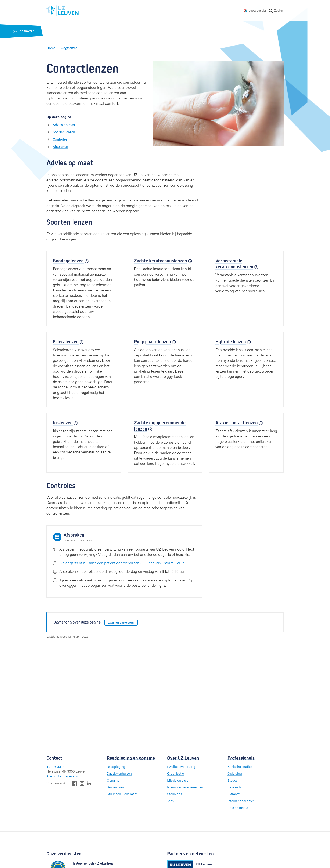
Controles (60, 139)
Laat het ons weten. (121, 622)
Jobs (170, 801)
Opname (113, 780)
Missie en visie (178, 780)
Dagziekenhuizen (119, 773)
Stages (232, 780)
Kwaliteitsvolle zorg (181, 767)
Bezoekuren (115, 787)
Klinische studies (240, 767)
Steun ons (175, 794)
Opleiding (235, 773)
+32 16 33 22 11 (58, 767)
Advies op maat (64, 125)
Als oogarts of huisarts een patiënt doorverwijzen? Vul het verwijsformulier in (122, 563)
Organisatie (175, 773)
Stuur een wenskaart (122, 794)
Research (234, 787)
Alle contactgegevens (62, 776)
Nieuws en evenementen (185, 787)
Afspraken (60, 146)
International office (241, 801)
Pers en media (238, 808)
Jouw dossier (258, 10)
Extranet (234, 794)
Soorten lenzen (64, 132)
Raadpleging (116, 767)
